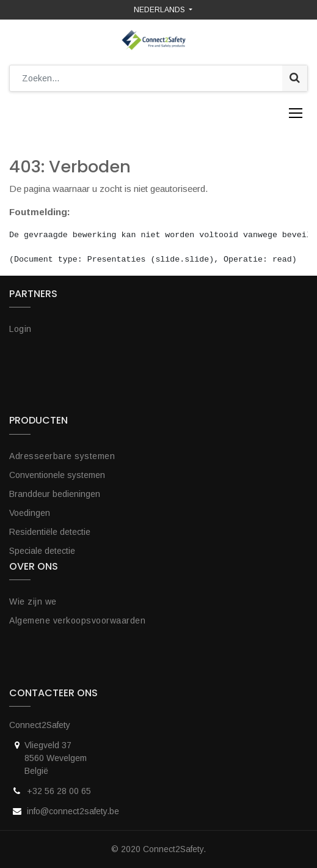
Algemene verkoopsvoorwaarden (77, 620)
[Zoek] (295, 78)
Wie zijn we (33, 601)
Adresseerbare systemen (62, 456)
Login (20, 329)
